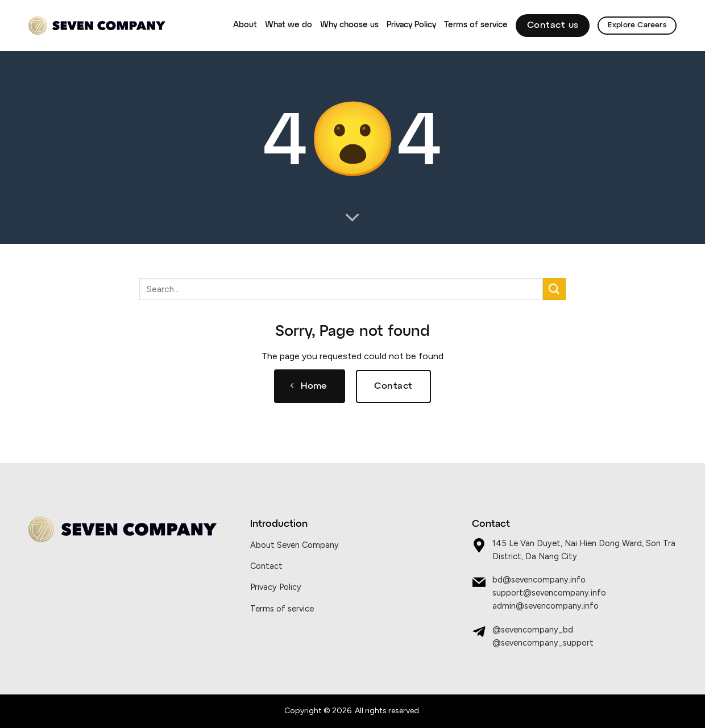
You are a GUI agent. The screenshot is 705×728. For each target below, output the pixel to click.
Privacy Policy (411, 25)
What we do (289, 25)
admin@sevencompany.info (546, 606)
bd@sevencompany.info (539, 580)
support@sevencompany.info (549, 593)
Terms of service (476, 25)
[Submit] (554, 289)
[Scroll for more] (353, 218)
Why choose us (349, 25)
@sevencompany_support (543, 643)
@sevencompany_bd (533, 630)
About (245, 25)
